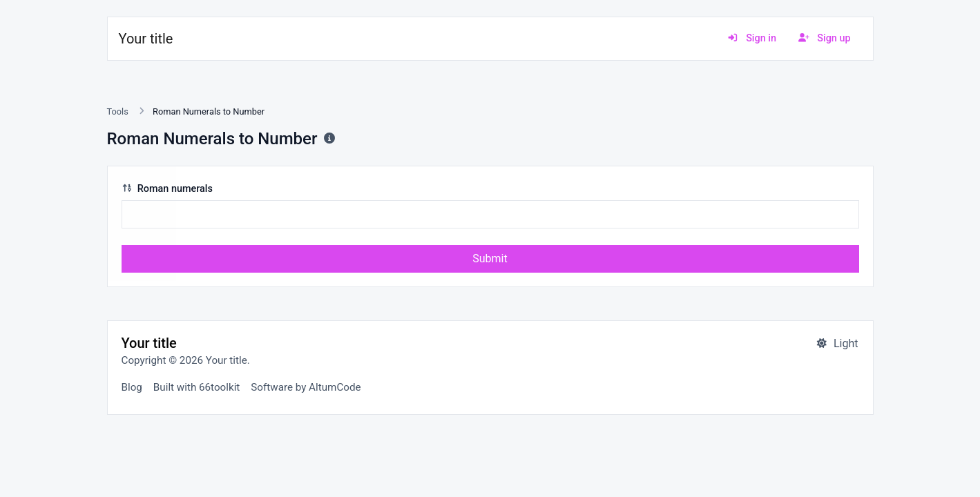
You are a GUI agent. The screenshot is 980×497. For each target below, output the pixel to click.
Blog (132, 387)
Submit (490, 259)
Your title (146, 39)
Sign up (825, 38)
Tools (118, 111)
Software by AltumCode (306, 387)
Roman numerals (167, 189)
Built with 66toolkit (196, 387)
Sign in (752, 38)
